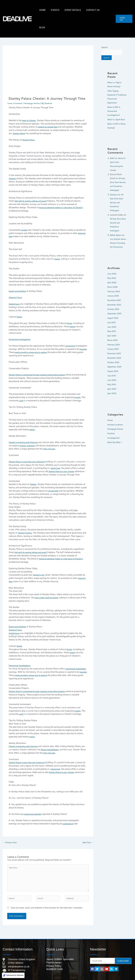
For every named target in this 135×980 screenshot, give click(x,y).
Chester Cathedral (32, 428)
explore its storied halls (49, 109)
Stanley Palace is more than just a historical (28, 444)
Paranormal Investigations (21, 322)
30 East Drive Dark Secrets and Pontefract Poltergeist (118, 177)
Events (64, 10)
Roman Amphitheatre (55, 735)
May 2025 (112, 330)
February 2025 (114, 343)
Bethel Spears (116, 230)
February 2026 (114, 290)
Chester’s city (39, 561)
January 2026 (114, 294)
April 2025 (112, 334)
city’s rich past (56, 431)
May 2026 (112, 277)
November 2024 (115, 356)
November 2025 (115, 303)
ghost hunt (61, 451)
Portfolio (111, 432)
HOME (54, 10)
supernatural (68, 809)
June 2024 (112, 379)
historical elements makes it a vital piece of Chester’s (63, 190)
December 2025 (115, 299)
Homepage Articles (34, 86)
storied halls (54, 477)
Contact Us (96, 10)
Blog (109, 10)
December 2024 (115, 352)
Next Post (87, 828)
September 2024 (115, 365)
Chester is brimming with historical (25, 425)
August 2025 (113, 316)
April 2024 (112, 387)
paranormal (71, 328)
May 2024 (112, 383)
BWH (112, 149)
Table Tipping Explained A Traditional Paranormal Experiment (113, 82)
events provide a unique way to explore (46, 335)
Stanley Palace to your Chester (69, 454)
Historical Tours (16, 280)
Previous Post (10, 828)
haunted (18, 335)
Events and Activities (18, 274)
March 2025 (113, 339)
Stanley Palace (19, 116)
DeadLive (114, 189)
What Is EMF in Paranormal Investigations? (114, 98)
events (57, 241)
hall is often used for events (48, 583)
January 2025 (114, 347)
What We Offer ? (115, 441)
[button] (124, 10)
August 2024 (113, 370)
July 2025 (112, 321)
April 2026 (112, 281)
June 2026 (112, 272)
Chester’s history (26, 519)
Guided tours (15, 286)
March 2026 (113, 285)
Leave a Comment (15, 86)
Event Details (79, 10)
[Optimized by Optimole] (13, 975)
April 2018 (112, 392)
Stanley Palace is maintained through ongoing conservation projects (40, 357)
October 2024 (114, 361)
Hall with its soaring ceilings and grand (32, 183)
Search (105, 30)
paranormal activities (34, 800)
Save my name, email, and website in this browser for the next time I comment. (47, 897)
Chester (33, 470)
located (24, 212)
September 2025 (115, 312)
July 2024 (112, 374)
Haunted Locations (116, 423)
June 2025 (112, 325)
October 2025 (114, 308)
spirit (22, 383)
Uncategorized (114, 436)
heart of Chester (30, 103)
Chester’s (13, 161)
